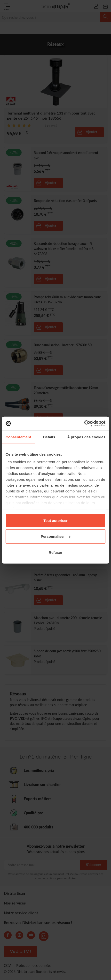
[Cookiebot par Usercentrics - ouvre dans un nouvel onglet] (84, 423)
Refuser (55, 552)
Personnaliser (56, 536)
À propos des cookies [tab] (86, 437)
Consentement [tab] (18, 437)
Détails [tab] (49, 437)
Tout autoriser (55, 520)
